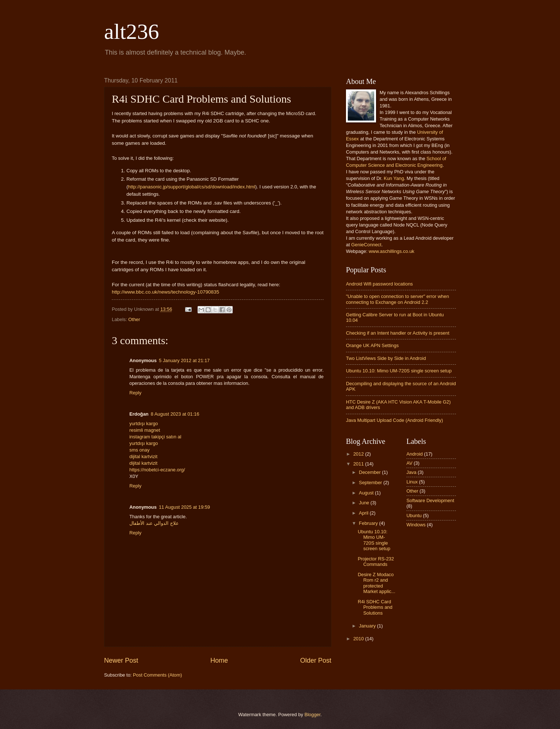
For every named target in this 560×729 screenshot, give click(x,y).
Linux (412, 482)
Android (415, 454)
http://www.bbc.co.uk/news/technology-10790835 (165, 292)
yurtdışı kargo (144, 424)
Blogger (313, 715)
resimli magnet (145, 430)
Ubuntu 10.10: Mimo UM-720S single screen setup (399, 371)
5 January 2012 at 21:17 (184, 360)
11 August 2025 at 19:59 (184, 507)
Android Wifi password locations (379, 284)
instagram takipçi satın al (155, 437)
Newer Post (121, 660)
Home (219, 660)
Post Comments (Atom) (158, 675)
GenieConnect (366, 245)
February (369, 523)
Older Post (316, 660)
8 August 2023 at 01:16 (175, 414)
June (365, 503)
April (364, 513)
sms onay (139, 450)
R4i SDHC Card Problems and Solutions (375, 607)
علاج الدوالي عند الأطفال (154, 523)
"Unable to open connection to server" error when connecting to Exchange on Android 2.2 (397, 299)
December (370, 472)
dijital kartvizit (143, 456)
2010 (359, 639)
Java (411, 472)
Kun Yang (394, 178)
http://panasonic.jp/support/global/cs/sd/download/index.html (191, 187)
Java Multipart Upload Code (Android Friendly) (395, 420)
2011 (359, 464)
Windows (416, 525)
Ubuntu (414, 516)
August (367, 493)
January (368, 626)
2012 (359, 454)
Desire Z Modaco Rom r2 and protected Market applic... (376, 583)
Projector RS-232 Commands (376, 562)
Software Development (430, 500)
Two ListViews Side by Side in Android (386, 358)
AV (409, 463)
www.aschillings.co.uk (392, 251)
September (371, 483)
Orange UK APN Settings (372, 345)
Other (134, 319)
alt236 (132, 32)
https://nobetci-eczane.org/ (157, 470)
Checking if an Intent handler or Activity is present (398, 333)
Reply (135, 393)
